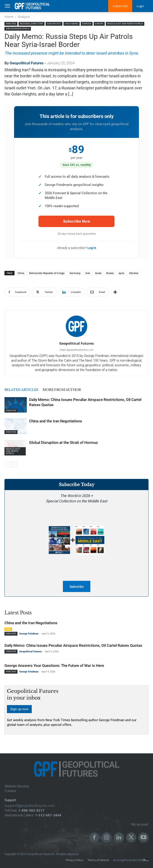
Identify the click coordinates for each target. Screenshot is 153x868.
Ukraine (134, 273)
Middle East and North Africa (125, 24)
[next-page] (14, 464)
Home (9, 17)
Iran (88, 273)
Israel (98, 273)
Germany (75, 273)
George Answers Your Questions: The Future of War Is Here (54, 666)
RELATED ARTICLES (22, 390)
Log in (92, 248)
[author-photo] (76, 337)
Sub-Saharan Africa (18, 28)
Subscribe (120, 6)
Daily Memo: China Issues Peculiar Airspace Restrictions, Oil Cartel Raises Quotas (73, 645)
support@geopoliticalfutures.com (30, 805)
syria (121, 273)
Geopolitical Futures (27, 63)
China (21, 273)
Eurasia (87, 24)
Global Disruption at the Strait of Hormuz (64, 442)
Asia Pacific (54, 24)
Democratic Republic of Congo (47, 273)
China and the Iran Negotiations (56, 421)
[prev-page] (7, 464)
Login (140, 6)
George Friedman (29, 634)
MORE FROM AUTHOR (65, 390)
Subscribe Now (76, 221)
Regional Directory (32, 24)
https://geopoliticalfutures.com (76, 350)
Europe (99, 24)
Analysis (24, 17)
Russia (110, 273)
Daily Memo (72, 24)
